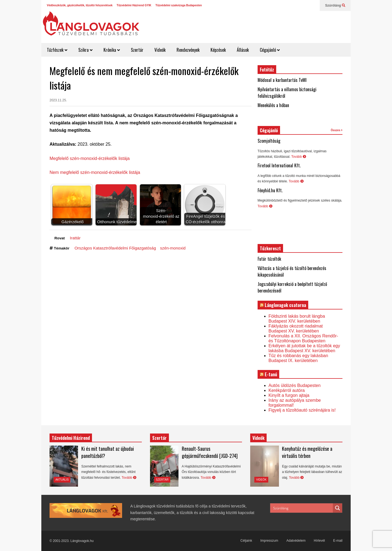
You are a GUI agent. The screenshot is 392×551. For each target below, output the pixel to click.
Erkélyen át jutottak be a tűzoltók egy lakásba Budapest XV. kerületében (304, 348)
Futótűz (267, 70)
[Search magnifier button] (338, 508)
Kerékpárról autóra (287, 390)
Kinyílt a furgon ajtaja (289, 395)
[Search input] (302, 508)
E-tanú (271, 374)
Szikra (85, 50)
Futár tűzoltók (269, 259)
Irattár (75, 238)
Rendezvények (188, 50)
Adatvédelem (296, 541)
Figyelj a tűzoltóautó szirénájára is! (302, 410)
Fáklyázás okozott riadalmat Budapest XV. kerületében (296, 328)
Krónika (112, 50)
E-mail (338, 541)
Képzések (218, 50)
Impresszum (269, 541)
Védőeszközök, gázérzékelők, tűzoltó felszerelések (80, 5)
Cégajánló (270, 50)
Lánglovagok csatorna (285, 305)
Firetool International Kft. (279, 165)
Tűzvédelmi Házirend (71, 438)
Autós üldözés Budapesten (295, 385)
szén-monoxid (173, 248)
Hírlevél (319, 541)
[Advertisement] (250, 25)
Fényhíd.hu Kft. (270, 190)
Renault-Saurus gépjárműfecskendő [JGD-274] (210, 452)
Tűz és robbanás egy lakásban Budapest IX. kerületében (298, 358)
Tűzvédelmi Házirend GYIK (134, 5)
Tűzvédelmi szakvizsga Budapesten (179, 5)
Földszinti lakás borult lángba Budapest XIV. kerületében (297, 319)
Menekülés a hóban (273, 105)
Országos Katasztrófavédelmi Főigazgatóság (115, 248)
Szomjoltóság (269, 141)
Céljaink (246, 541)
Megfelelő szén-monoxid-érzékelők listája (90, 158)
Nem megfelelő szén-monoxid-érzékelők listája (95, 172)
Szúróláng (335, 5)
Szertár (137, 50)
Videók (160, 50)
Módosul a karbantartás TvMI (282, 80)
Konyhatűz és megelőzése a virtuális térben (307, 452)
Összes (337, 130)
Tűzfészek (57, 50)
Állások (243, 50)
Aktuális (62, 480)
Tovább (299, 157)
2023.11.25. (58, 100)
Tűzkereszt (270, 248)
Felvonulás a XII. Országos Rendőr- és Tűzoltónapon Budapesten (303, 338)
